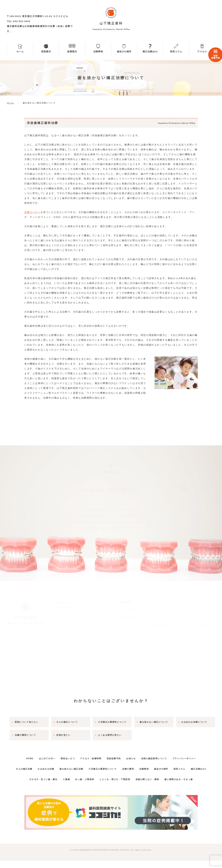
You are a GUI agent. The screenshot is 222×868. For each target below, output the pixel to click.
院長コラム (176, 52)
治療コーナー (32, 212)
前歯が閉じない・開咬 (151, 787)
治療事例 (98, 52)
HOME (20, 756)
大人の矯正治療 (25, 766)
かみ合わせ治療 (50, 766)
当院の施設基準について (161, 756)
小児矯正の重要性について (112, 766)
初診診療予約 (115, 756)
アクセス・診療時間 (89, 756)
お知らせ (135, 756)
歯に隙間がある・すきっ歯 (185, 787)
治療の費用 (140, 766)
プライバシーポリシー (193, 756)
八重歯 (63, 787)
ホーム (20, 52)
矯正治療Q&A (150, 52)
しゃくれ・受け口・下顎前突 (116, 787)
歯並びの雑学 (124, 52)
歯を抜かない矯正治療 (78, 766)
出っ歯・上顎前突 (84, 787)
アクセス (202, 52)
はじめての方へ (40, 756)
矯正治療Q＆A (111, 776)
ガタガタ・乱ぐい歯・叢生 (37, 787)
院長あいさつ (64, 756)
